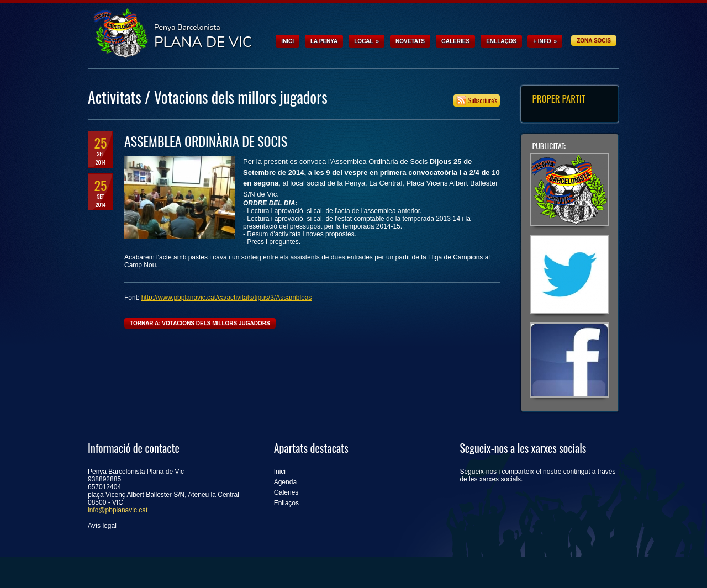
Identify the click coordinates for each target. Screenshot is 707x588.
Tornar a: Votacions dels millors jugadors (200, 323)
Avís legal (102, 526)
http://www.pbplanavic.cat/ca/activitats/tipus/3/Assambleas (227, 298)
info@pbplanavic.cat (118, 510)
